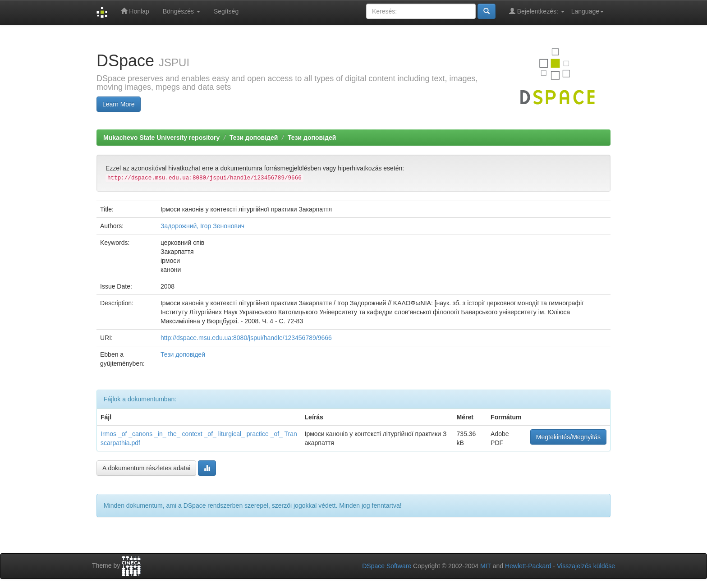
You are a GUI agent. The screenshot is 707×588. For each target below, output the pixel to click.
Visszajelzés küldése (586, 566)
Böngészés (181, 11)
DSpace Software (387, 566)
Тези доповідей (254, 138)
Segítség (226, 11)
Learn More (119, 104)
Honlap (135, 11)
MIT (486, 566)
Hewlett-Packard (528, 566)
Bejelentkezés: (537, 11)
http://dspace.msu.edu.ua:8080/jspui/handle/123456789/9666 (246, 338)
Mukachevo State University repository (161, 138)
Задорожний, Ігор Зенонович (202, 226)
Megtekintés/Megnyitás (568, 437)
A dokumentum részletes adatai (146, 468)
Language (588, 11)
